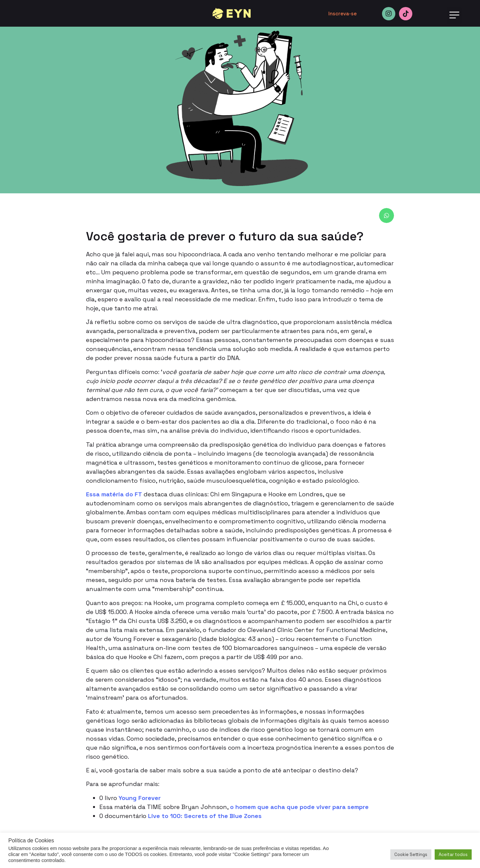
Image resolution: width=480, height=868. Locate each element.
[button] (454, 15)
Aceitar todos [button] (453, 854)
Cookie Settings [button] (411, 854)
